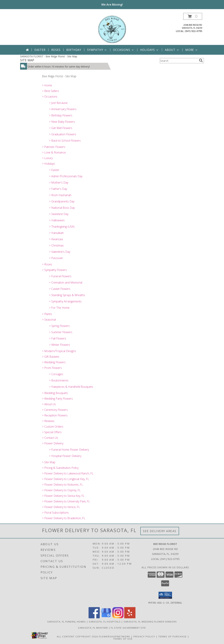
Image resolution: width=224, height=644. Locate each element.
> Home (47, 85)
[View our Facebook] (94, 617)
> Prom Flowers (52, 368)
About (172, 50)
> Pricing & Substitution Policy (60, 468)
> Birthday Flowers (61, 115)
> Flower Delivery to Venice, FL (61, 507)
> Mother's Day (59, 183)
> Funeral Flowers (60, 276)
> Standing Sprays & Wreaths (67, 295)
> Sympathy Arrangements (65, 301)
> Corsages (56, 374)
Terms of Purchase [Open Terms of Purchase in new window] (173, 636)
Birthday (74, 50)
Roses (56, 50)
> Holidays (48, 164)
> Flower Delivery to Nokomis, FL (62, 485)
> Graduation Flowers (63, 134)
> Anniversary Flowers (63, 109)
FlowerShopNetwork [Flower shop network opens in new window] (115, 636)
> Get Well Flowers (61, 128)
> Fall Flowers (58, 338)
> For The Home (59, 308)
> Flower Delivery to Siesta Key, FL (63, 496)
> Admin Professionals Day (66, 176)
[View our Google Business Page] (106, 617)
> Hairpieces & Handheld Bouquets (71, 387)
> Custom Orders (53, 427)
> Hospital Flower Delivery (65, 456)
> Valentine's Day (60, 252)
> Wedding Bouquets (55, 393)
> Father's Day (58, 189)
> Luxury (47, 158)
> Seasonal (49, 320)
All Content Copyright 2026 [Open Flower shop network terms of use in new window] (77, 636)
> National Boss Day (62, 208)
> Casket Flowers (60, 289)
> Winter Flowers (59, 345)
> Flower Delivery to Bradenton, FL (64, 518)
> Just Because (58, 103)
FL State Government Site (128, 628)
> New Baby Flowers (62, 122)
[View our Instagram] (118, 617)
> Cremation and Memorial (66, 282)
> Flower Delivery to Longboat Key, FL (66, 479)
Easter (40, 50)
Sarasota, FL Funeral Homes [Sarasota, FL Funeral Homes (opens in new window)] (67, 621)
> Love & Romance (54, 152)
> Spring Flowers (59, 326)
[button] (193, 16)
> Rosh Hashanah (60, 195)
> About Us (49, 404)
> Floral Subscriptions (55, 513)
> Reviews (48, 421)
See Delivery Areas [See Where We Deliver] (160, 531)
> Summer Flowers (61, 332)
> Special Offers (52, 432)
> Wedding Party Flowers (57, 399)
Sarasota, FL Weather (93, 628)
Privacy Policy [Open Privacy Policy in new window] (144, 636)
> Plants (47, 314)
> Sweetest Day (59, 214)
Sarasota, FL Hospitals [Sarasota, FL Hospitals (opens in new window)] (105, 621)
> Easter (54, 170)
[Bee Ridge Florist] (112, 29)
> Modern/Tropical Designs (59, 351)
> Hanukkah (56, 233)
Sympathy (97, 50)
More (192, 50)
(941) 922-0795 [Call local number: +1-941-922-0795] (193, 31)
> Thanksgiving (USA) (62, 227)
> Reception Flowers (55, 415)
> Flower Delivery (53, 443)
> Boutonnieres (59, 380)
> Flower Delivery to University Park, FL (66, 501)
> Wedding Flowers (54, 362)
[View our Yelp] (130, 617)
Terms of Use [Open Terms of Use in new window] (123, 639)
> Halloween (57, 220)
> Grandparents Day (62, 201)
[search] (201, 60)
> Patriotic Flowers (54, 147)
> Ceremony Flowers (55, 410)
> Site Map (49, 462)
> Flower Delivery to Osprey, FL (61, 490)
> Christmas (56, 245)
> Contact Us (50, 438)
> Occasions (50, 96)
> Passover (56, 258)
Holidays (150, 50)
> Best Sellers (50, 91)
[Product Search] (179, 61)
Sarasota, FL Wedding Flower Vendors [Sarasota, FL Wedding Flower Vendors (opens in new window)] (150, 621)
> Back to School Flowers (65, 141)
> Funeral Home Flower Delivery (69, 450)
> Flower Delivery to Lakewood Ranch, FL (68, 473)
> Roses (47, 264)
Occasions (124, 50)
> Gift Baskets (51, 357)
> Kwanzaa (56, 239)
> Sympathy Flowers (54, 270)
